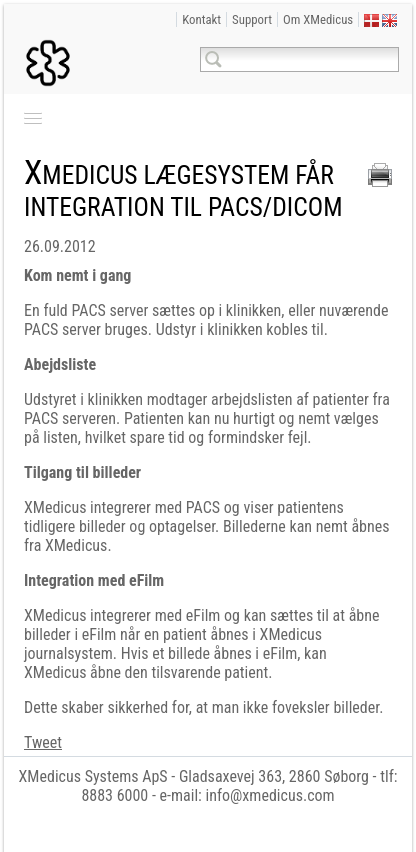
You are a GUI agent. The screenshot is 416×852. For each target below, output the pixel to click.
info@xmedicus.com (270, 795)
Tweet (43, 742)
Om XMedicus (318, 19)
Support (252, 19)
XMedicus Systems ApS (93, 776)
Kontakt (201, 19)
